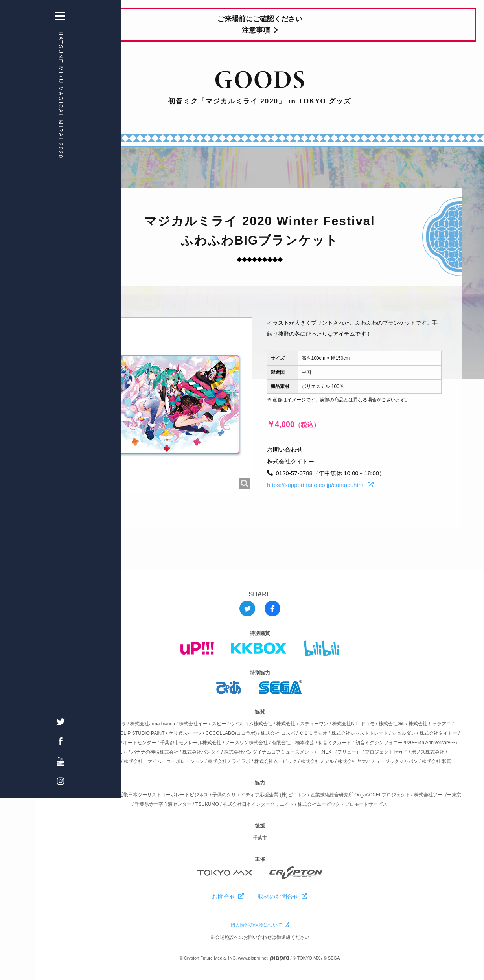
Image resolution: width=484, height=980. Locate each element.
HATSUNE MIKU (18, 95)
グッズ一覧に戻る (93, 297)
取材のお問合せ (283, 896)
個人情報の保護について (260, 925)
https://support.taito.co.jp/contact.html (320, 485)
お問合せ (228, 896)
